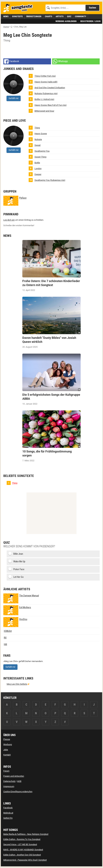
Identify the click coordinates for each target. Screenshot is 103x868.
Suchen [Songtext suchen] (92, 8)
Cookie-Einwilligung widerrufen (18, 792)
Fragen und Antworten (14, 776)
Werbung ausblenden (66, 21)
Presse (7, 739)
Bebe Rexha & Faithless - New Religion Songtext (26, 834)
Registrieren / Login (90, 21)
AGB (19, 781)
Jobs (6, 750)
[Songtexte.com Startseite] (19, 8)
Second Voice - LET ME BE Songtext (20, 844)
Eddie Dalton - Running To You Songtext (22, 839)
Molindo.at (8, 813)
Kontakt (7, 755)
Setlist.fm (8, 818)
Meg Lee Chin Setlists (17, 684)
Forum (6, 771)
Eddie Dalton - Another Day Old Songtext (22, 855)
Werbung (8, 744)
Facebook (8, 808)
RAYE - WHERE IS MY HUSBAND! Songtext (23, 850)
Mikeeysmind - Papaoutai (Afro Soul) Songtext (25, 860)
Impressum (9, 786)
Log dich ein (9, 220)
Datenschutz (9, 781)
